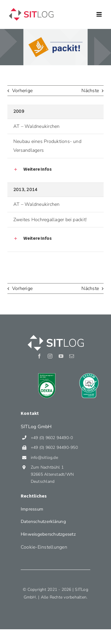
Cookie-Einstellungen (44, 547)
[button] (58, 169)
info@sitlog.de (44, 458)
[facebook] (39, 356)
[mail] (72, 356)
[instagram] (50, 356)
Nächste (90, 91)
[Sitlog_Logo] (31, 8)
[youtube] (61, 356)
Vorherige (22, 91)
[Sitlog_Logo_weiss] (56, 335)
